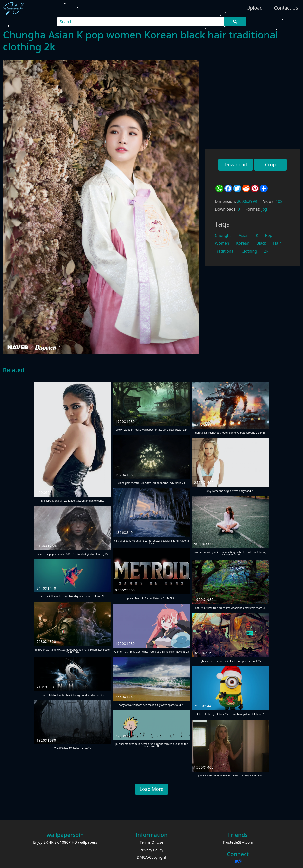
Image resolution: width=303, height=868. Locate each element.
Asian (244, 235)
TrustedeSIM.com (238, 842)
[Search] (141, 22)
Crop (270, 164)
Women (222, 243)
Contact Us (286, 8)
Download (236, 164)
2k (266, 251)
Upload (255, 8)
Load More (152, 789)
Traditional (225, 251)
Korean (243, 243)
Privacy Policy (151, 850)
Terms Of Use (151, 842)
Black (261, 243)
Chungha (223, 235)
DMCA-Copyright (151, 857)
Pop (269, 235)
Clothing (249, 251)
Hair (277, 243)
